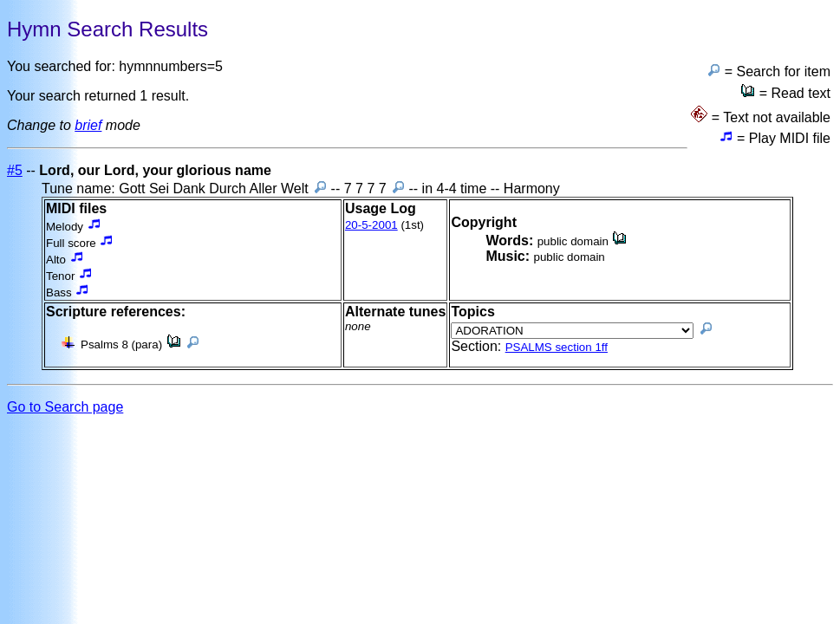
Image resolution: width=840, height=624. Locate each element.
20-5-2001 (371, 225)
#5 (15, 170)
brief (88, 125)
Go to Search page (65, 407)
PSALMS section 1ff (557, 347)
